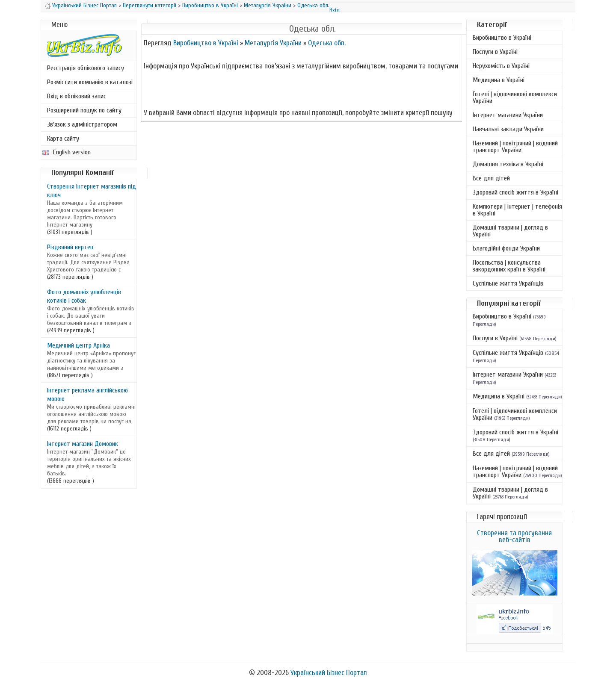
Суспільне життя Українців (508, 283)
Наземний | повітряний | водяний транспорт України (515, 147)
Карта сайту (63, 139)
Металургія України (268, 5)
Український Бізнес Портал (84, 5)
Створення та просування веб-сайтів (514, 536)
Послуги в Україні (495, 52)
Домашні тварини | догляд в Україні (510, 231)
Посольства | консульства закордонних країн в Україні (509, 266)
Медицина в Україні (499, 80)
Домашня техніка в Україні (508, 164)
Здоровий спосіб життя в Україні (515, 192)
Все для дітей (491, 178)
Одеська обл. (313, 5)
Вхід (335, 10)
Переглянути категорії (150, 5)
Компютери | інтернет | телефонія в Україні (517, 210)
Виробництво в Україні (210, 5)
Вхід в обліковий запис (77, 96)
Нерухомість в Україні (501, 66)
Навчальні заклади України (508, 129)
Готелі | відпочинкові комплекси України (515, 97)
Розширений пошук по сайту (84, 110)
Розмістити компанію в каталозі (90, 82)
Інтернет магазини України (508, 115)
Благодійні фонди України (506, 248)
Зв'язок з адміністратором (82, 124)
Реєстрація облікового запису (86, 68)
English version (67, 152)
